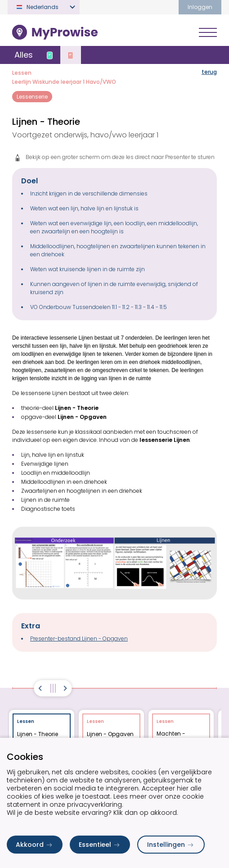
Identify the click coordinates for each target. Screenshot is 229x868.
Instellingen (171, 845)
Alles (24, 55)
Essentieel (100, 845)
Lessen (22, 73)
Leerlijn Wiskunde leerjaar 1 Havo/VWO (64, 82)
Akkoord (35, 845)
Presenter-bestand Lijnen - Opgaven (79, 639)
